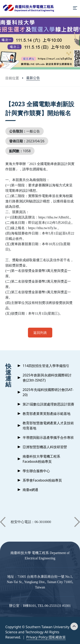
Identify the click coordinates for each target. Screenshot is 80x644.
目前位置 (12, 78)
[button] (3, 522)
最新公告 (33, 78)
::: (6, 99)
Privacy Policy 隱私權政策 (46, 637)
